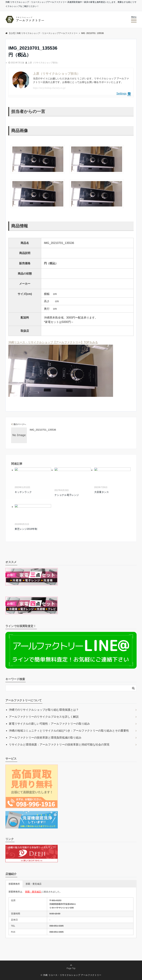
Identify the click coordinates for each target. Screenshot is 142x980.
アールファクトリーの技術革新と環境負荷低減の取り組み (45, 738)
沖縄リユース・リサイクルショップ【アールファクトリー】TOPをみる (53, 342)
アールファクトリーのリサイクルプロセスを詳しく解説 (44, 717)
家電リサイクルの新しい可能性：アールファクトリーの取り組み (49, 724)
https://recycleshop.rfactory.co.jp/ (49, 88)
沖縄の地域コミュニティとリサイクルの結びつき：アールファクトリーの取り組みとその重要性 (69, 731)
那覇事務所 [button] (14, 884)
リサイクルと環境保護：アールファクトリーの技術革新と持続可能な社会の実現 (59, 745)
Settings (124, 94)
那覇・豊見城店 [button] (34, 884)
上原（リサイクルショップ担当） (43, 63)
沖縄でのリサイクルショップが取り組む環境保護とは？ (44, 710)
